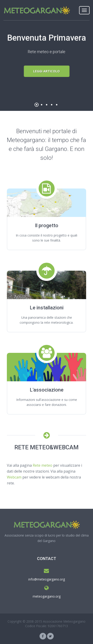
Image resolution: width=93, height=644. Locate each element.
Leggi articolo (47, 71)
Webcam (14, 477)
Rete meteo (43, 465)
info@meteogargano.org (47, 579)
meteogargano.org (47, 596)
